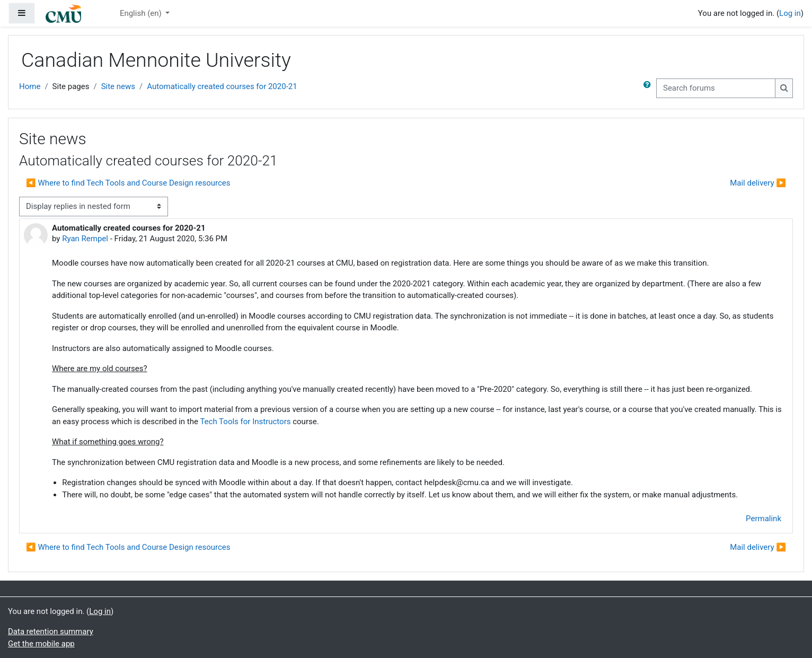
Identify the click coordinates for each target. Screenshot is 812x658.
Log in (790, 13)
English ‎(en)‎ (142, 13)
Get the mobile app (41, 644)
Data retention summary (51, 631)
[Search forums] (716, 88)
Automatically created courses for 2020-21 (222, 86)
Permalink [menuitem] (764, 519)
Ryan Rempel (85, 239)
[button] (649, 88)
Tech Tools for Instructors (245, 422)
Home (30, 86)
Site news (118, 86)
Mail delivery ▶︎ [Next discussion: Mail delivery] (758, 183)
